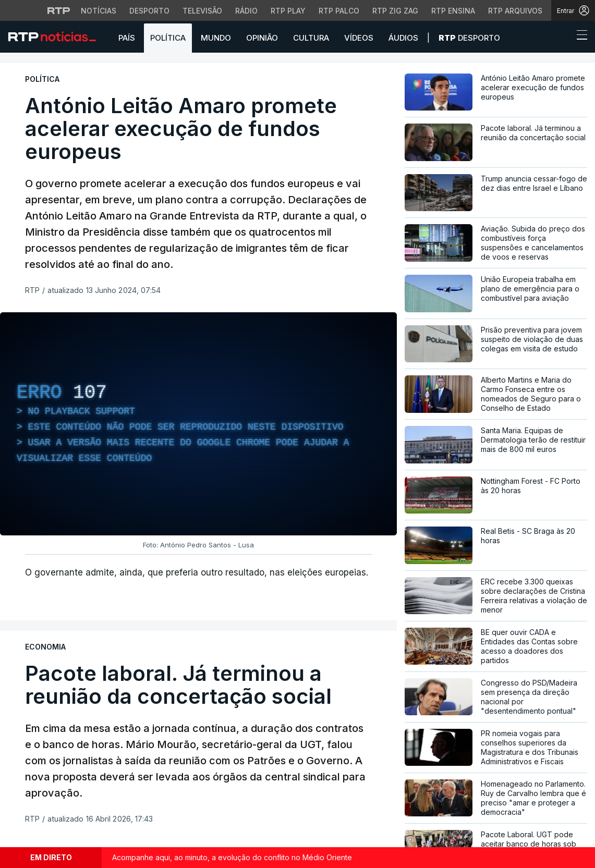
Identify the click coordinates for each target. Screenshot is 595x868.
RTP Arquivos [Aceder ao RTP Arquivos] (515, 11)
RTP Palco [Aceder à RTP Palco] (339, 11)
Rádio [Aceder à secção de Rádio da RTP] (246, 11)
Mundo (216, 38)
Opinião (262, 38)
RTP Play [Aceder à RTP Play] (288, 11)
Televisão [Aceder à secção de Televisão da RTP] (202, 11)
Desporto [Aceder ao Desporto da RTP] (149, 11)
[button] (563, 38)
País (127, 38)
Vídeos (359, 38)
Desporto (469, 38)
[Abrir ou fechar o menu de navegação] (579, 36)
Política (168, 38)
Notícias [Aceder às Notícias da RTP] (99, 11)
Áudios (403, 38)
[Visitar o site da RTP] (59, 10)
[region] (198, 424)
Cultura (311, 38)
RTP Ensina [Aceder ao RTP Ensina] (453, 11)
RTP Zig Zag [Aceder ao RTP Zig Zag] (395, 11)
